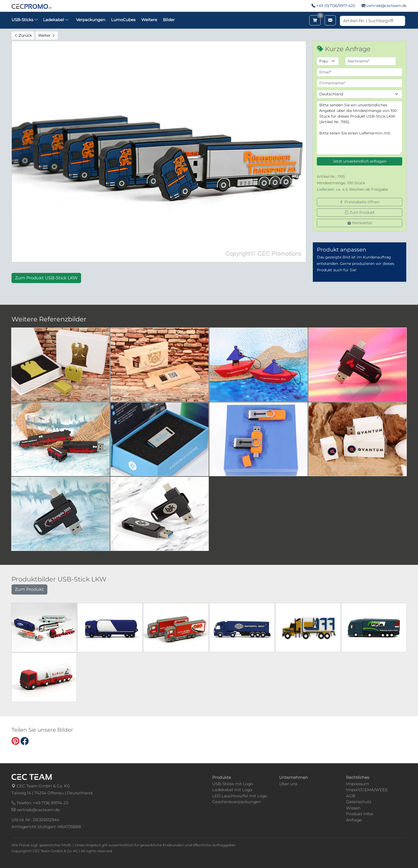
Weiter (47, 35)
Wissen (353, 808)
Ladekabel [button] (56, 20)
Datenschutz (359, 802)
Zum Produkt (360, 212)
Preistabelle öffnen (360, 202)
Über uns (288, 784)
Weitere (149, 20)
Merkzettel (360, 223)
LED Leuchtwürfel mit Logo (240, 796)
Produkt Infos (360, 814)
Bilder (169, 20)
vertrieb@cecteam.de (386, 6)
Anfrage (354, 820)
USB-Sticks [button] (25, 20)
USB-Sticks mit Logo (233, 784)
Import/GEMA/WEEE (367, 790)
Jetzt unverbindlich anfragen (360, 161)
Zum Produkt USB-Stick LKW (46, 278)
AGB (351, 796)
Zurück (23, 35)
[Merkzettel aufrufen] (315, 20)
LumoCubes (123, 20)
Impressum (358, 784)
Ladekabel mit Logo (232, 790)
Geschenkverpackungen (237, 802)
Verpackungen (91, 20)
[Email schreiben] (330, 20)
